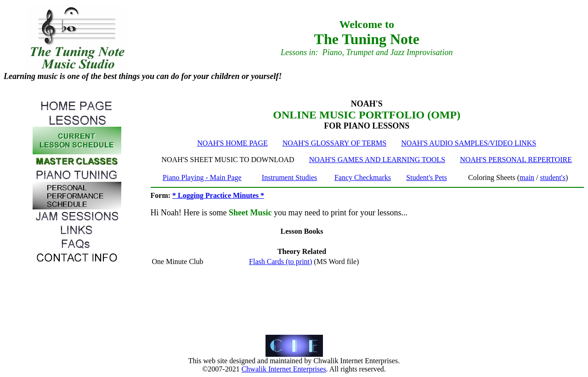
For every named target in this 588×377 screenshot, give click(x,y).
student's (553, 177)
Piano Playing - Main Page (202, 177)
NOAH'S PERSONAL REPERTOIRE (516, 160)
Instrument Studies (289, 177)
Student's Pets (427, 177)
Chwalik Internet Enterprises (284, 369)
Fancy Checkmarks (363, 177)
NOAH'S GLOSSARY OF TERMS (335, 143)
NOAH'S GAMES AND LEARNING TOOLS (377, 160)
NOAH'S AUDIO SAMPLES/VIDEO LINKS (469, 143)
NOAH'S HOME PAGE (232, 143)
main (527, 177)
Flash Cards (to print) (280, 262)
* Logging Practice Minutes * (218, 195)
